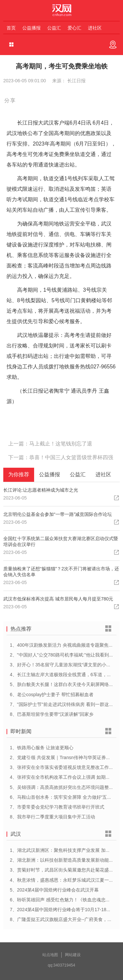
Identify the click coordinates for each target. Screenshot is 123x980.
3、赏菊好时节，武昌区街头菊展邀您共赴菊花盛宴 (62, 870)
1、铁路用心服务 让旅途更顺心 (42, 748)
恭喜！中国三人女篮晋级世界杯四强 (71, 457)
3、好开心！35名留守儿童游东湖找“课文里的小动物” (63, 665)
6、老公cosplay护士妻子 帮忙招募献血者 (52, 695)
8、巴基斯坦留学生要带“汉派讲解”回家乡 (52, 714)
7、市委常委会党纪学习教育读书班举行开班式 (57, 807)
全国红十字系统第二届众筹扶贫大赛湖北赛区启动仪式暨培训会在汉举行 (61, 541)
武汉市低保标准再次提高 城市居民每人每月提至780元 (58, 599)
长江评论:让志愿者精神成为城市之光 (41, 490)
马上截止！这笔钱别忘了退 (61, 444)
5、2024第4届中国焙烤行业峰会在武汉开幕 (54, 890)
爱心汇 (74, 28)
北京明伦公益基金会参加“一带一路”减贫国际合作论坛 (58, 514)
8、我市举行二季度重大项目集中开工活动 (52, 817)
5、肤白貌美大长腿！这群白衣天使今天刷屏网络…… (64, 684)
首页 (11, 28)
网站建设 (73, 955)
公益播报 (31, 28)
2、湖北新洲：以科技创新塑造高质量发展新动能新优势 (66, 860)
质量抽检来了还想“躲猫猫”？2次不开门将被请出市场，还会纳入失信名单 (61, 572)
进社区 (95, 28)
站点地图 (50, 955)
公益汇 (54, 28)
